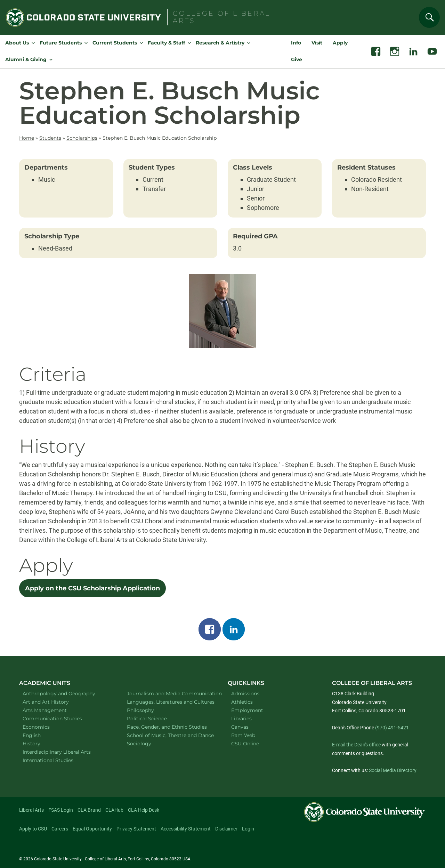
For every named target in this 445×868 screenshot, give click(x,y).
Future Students (61, 43)
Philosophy (149, 710)
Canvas (240, 727)
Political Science (156, 718)
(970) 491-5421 (392, 728)
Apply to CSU (33, 829)
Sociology (148, 743)
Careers (60, 829)
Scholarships (82, 138)
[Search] (429, 17)
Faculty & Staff (166, 43)
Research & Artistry (220, 43)
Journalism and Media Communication (170, 693)
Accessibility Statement (186, 829)
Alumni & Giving (26, 59)
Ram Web (243, 735)
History (41, 743)
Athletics (242, 702)
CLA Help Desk (144, 810)
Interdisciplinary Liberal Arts (66, 752)
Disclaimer (226, 829)
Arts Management (54, 710)
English (41, 735)
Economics (45, 727)
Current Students (115, 43)
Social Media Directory (393, 770)
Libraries (241, 719)
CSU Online (245, 744)
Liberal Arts (31, 810)
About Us (17, 43)
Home (27, 138)
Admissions (245, 694)
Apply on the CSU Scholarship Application (92, 588)
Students (50, 138)
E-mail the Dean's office (356, 745)
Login (248, 829)
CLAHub (114, 810)
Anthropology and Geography (66, 693)
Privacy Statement (136, 829)
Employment (247, 710)
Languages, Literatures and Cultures (170, 702)
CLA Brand (89, 810)
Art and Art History (55, 702)
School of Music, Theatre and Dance (170, 735)
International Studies (57, 760)
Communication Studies (61, 718)
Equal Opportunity (92, 829)
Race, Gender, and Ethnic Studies (170, 727)
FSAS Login (61, 810)
